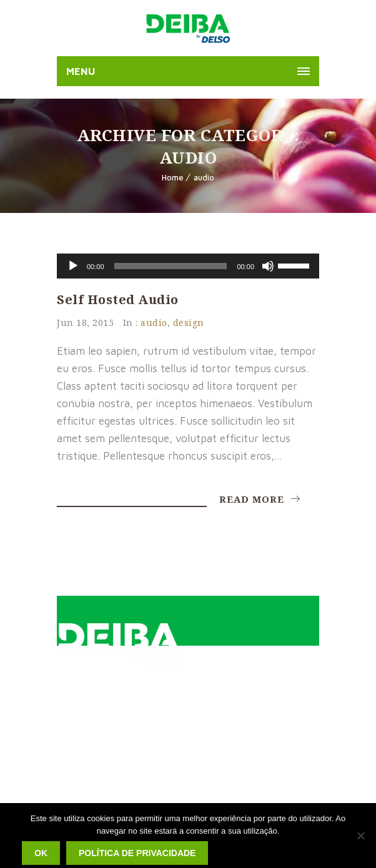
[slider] (171, 266)
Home (173, 177)
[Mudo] (268, 266)
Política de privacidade (137, 853)
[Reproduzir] (73, 266)
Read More (260, 499)
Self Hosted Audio (118, 299)
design (189, 323)
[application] (188, 266)
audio (204, 177)
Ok (41, 853)
